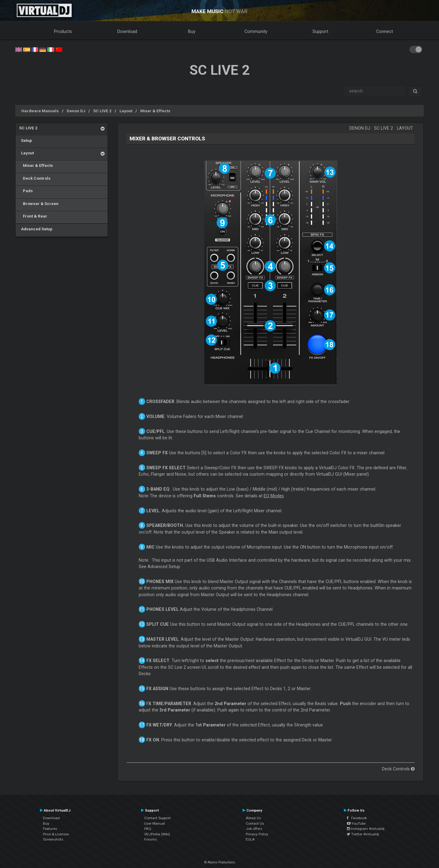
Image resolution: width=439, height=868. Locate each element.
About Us (253, 818)
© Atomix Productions (220, 862)
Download (127, 31)
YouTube (356, 823)
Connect (385, 31)
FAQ (148, 829)
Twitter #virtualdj (363, 834)
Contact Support (157, 818)
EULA (250, 839)
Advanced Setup (36, 229)
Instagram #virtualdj (366, 829)
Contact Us (255, 823)
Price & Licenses (56, 834)
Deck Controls (35, 178)
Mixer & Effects (155, 111)
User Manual (155, 823)
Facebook (357, 818)
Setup (26, 140)
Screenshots (53, 839)
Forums (150, 839)
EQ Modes (274, 496)
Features (50, 829)
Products (63, 31)
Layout (126, 111)
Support (320, 31)
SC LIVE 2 (102, 111)
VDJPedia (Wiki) (157, 834)
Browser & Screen (39, 203)
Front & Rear (33, 216)
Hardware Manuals (40, 111)
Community (256, 31)
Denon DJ (76, 111)
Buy (192, 31)
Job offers (254, 829)
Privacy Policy (257, 834)
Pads (26, 191)
